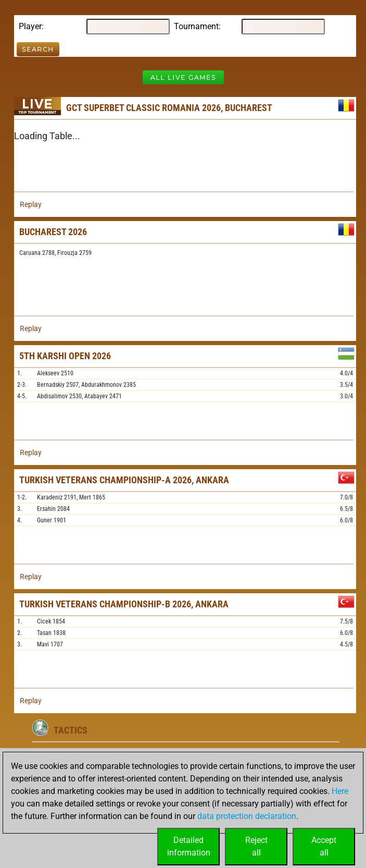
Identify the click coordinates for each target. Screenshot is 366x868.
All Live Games (183, 77)
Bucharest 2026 (53, 232)
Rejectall (256, 846)
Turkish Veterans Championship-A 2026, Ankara (124, 480)
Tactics (71, 730)
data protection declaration (247, 816)
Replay (31, 204)
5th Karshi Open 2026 (65, 356)
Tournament (196, 26)
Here (340, 791)
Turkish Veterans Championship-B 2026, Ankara (124, 604)
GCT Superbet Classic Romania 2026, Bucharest (169, 108)
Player (30, 26)
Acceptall (324, 846)
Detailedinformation (189, 846)
